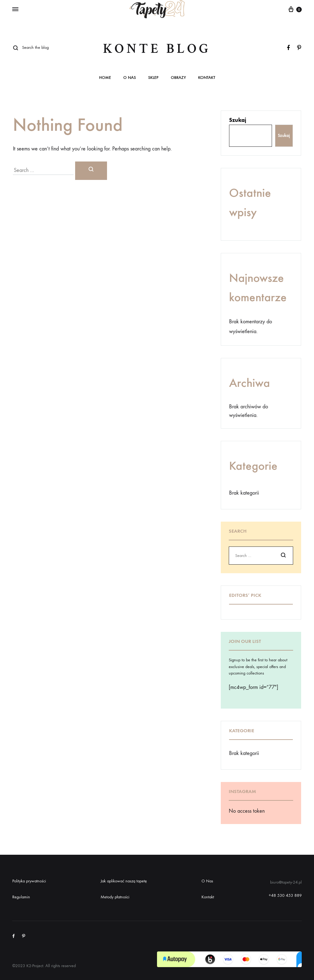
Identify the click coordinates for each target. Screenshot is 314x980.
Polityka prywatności (29, 881)
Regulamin (21, 897)
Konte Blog (157, 49)
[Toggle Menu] (15, 10)
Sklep (153, 78)
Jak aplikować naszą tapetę (124, 881)
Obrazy (178, 78)
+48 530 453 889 (285, 895)
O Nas (207, 881)
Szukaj (238, 120)
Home (105, 78)
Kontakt (207, 78)
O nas (130, 78)
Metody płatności (115, 897)
